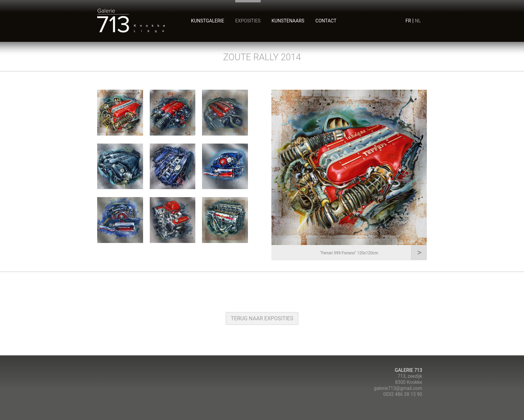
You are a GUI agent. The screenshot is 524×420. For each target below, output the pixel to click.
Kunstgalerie (208, 21)
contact (326, 21)
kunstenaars (288, 21)
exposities (248, 21)
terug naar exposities (262, 318)
